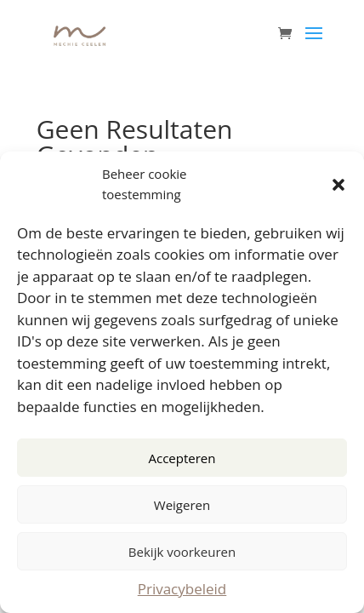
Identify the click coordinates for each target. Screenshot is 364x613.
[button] (338, 185)
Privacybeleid (182, 589)
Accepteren (182, 458)
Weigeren (182, 505)
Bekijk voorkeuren (182, 552)
